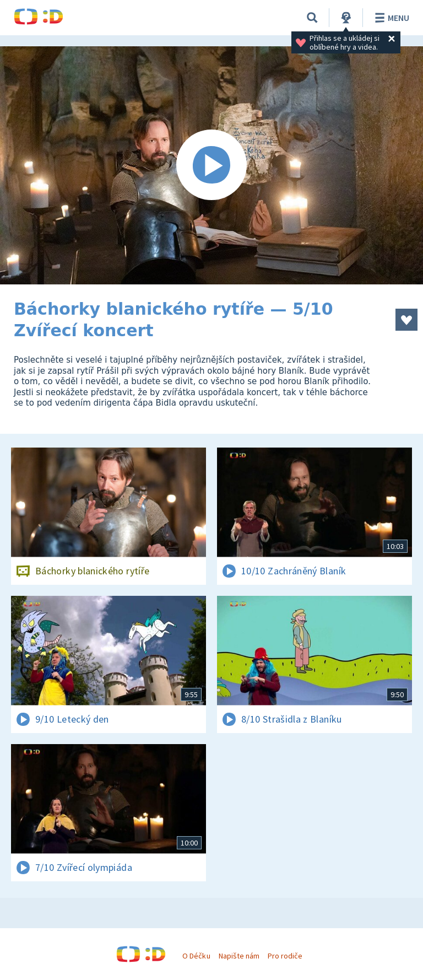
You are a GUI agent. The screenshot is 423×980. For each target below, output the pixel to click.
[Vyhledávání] (312, 18)
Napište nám (239, 956)
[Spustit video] (211, 165)
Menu (390, 18)
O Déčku (196, 956)
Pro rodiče (285, 956)
